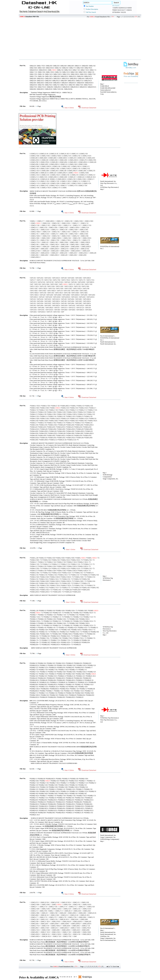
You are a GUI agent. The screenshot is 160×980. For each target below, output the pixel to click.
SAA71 (124, 10)
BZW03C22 (123, 8)
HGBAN (129, 10)
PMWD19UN (117, 10)
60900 (130, 8)
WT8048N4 (116, 12)
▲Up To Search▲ (113, 966)
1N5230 (123, 12)
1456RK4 (116, 8)
